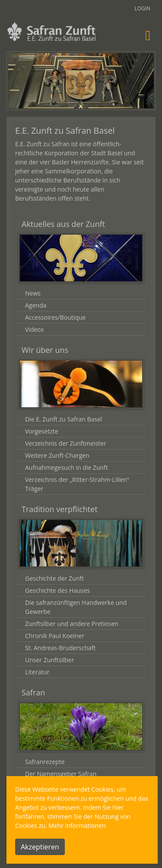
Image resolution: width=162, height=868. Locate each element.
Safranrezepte (45, 762)
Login (142, 8)
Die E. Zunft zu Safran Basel (64, 419)
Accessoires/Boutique (55, 317)
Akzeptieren (40, 847)
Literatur (37, 672)
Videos (34, 329)
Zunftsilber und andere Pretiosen (72, 624)
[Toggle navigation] (148, 35)
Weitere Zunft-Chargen (57, 455)
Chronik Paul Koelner (55, 636)
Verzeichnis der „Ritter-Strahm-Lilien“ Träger (77, 484)
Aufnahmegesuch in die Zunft (67, 467)
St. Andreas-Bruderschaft (60, 648)
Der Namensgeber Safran (61, 774)
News (33, 293)
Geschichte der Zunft (54, 578)
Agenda (36, 305)
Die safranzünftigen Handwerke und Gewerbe (76, 607)
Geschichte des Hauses (57, 590)
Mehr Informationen (77, 826)
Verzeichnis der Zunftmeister (66, 443)
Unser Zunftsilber (49, 660)
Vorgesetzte (42, 431)
